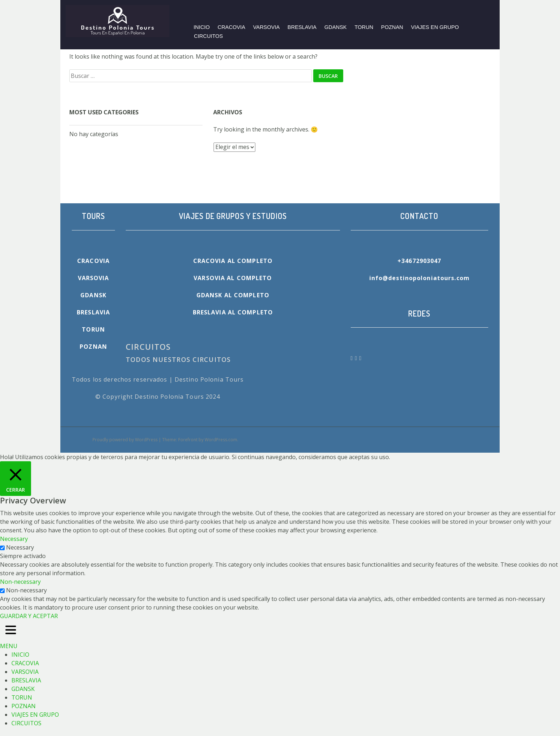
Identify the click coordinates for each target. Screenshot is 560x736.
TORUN (364, 27)
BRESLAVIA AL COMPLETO (233, 312)
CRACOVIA (231, 27)
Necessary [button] (14, 539)
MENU (9, 646)
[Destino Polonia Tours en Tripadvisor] (361, 358)
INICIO (202, 27)
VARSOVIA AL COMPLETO (233, 278)
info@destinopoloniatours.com (419, 278)
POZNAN (392, 27)
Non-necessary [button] (20, 582)
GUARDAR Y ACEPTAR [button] (29, 616)
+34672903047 (419, 261)
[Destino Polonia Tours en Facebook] (353, 358)
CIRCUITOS (208, 36)
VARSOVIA (267, 27)
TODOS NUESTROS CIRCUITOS (178, 359)
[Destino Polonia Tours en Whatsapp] (357, 358)
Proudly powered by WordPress (125, 440)
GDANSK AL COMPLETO (233, 295)
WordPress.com (221, 440)
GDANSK (336, 27)
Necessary (20, 547)
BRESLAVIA (302, 27)
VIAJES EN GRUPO (435, 27)
